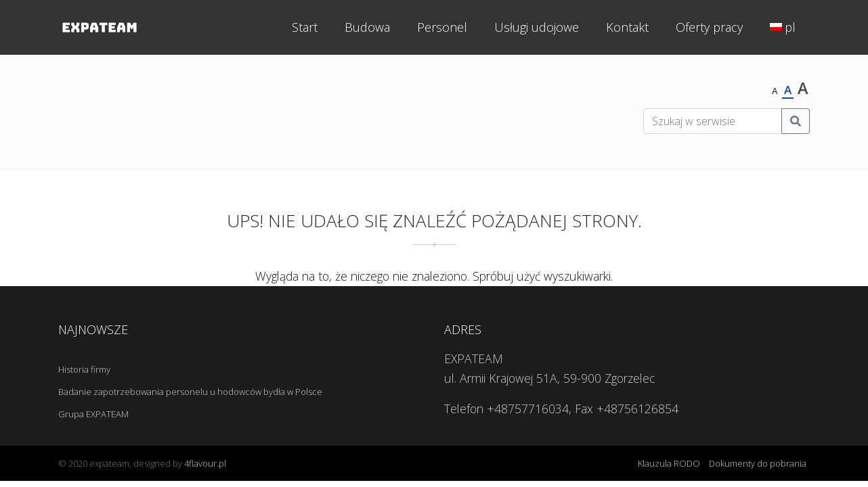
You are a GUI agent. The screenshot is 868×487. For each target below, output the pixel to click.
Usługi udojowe (537, 27)
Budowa (367, 27)
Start (305, 27)
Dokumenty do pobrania (758, 463)
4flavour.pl (205, 463)
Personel (442, 27)
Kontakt (627, 27)
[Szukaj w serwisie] (713, 121)
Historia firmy (84, 369)
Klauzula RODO (669, 463)
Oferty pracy (709, 27)
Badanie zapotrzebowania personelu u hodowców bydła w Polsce (190, 392)
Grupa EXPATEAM (93, 414)
